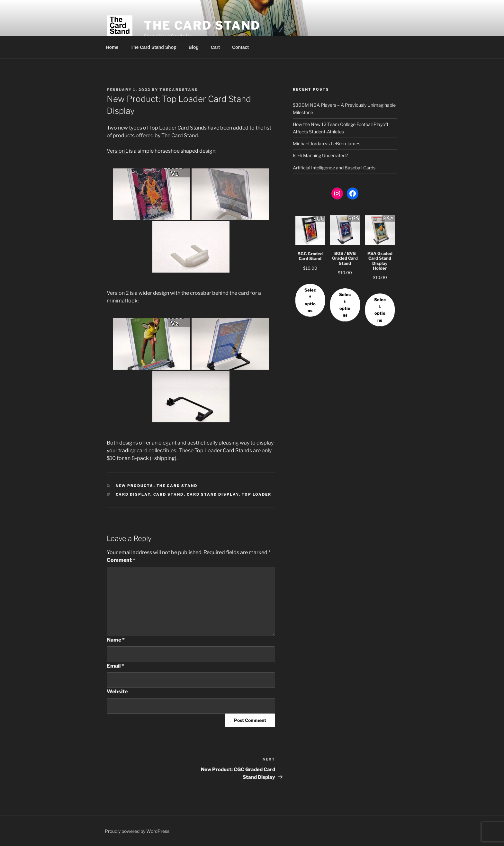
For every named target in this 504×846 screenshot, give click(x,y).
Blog (194, 47)
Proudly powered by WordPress (137, 831)
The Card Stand (202, 25)
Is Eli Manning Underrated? (320, 155)
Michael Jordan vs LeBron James (327, 144)
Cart (215, 47)
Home (112, 47)
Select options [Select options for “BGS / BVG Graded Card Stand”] (345, 305)
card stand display (213, 494)
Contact (240, 47)
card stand (169, 494)
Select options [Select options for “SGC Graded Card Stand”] (310, 300)
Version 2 (118, 293)
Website (117, 692)
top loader (257, 494)
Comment (121, 560)
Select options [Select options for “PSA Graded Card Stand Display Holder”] (380, 310)
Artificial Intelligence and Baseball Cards (334, 168)
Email (115, 666)
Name (116, 640)
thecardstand (179, 90)
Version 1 (117, 151)
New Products (135, 486)
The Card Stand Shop (153, 47)
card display (133, 494)
